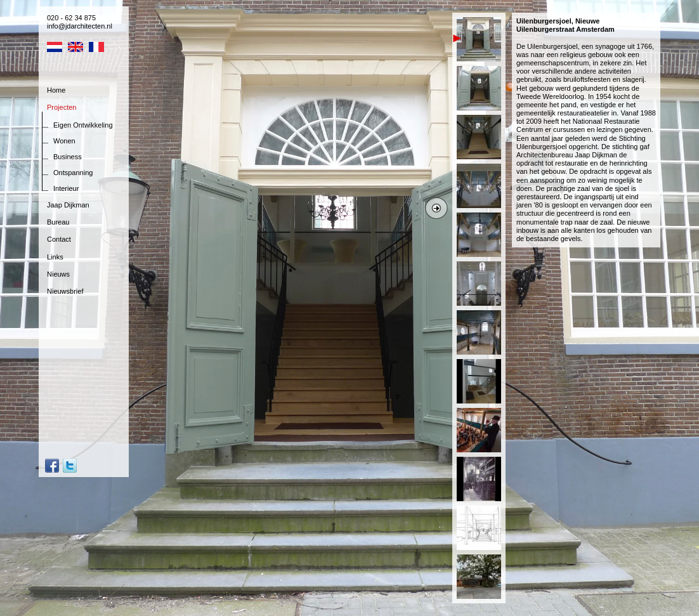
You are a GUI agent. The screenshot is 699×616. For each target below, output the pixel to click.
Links (55, 257)
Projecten (62, 107)
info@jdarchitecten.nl (80, 26)
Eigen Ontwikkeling (83, 125)
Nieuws (58, 274)
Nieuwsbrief (65, 291)
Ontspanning (73, 173)
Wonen (64, 141)
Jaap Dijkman (68, 205)
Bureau (58, 222)
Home (56, 90)
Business (68, 157)
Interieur (66, 188)
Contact (59, 239)
